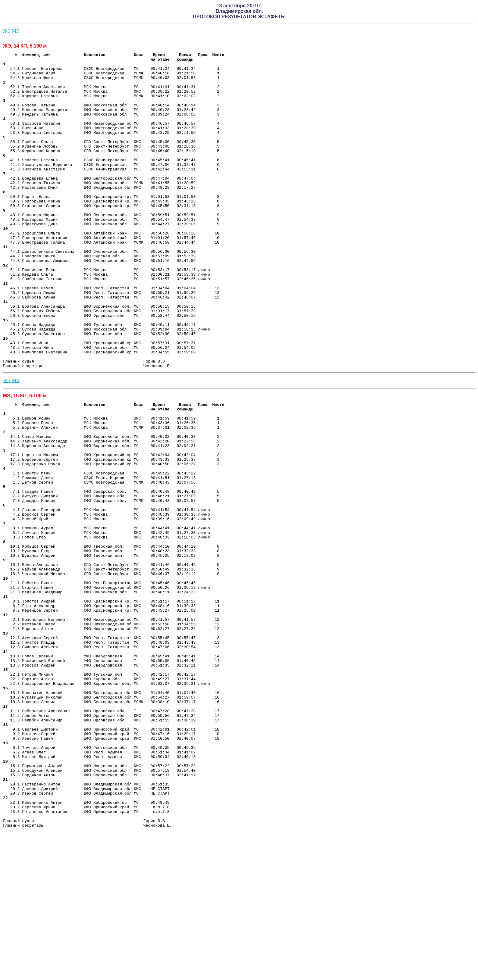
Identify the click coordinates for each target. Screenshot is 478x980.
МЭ (16, 31)
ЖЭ (7, 31)
